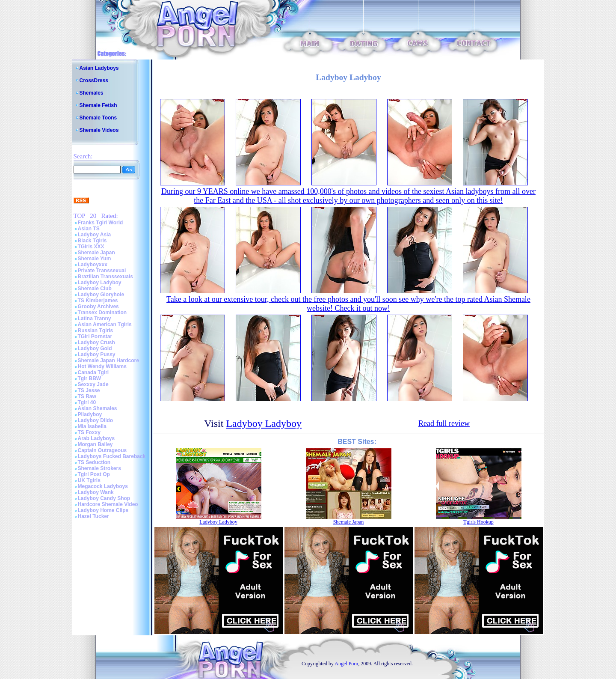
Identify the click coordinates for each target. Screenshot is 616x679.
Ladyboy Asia (95, 235)
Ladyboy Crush (96, 342)
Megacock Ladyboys (103, 486)
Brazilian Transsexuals (105, 277)
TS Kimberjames (98, 301)
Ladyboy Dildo (96, 420)
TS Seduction (94, 462)
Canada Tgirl (93, 372)
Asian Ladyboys (99, 68)
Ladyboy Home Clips (103, 510)
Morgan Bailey (95, 444)
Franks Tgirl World (101, 223)
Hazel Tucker (93, 516)
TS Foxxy (89, 432)
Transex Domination (102, 313)
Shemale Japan (96, 253)
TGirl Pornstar (95, 337)
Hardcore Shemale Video (108, 504)
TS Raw (87, 396)
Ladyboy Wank (96, 492)
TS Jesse (89, 390)
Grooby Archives (98, 307)
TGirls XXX (91, 247)
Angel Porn (346, 664)
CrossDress (94, 80)
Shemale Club (95, 289)
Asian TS (89, 229)
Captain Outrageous (102, 450)
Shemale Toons (98, 118)
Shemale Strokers (99, 468)
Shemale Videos (99, 130)
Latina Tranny (95, 319)
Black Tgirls (92, 241)
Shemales (92, 93)
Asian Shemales (98, 408)
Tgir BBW (90, 378)
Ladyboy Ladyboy (100, 283)
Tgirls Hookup (478, 522)
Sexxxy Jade (93, 384)
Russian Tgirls (96, 331)
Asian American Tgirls (105, 325)
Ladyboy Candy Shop (104, 498)
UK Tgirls (89, 480)
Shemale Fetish (98, 105)
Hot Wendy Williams (102, 366)
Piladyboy (90, 414)
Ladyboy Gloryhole (101, 295)
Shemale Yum (95, 259)
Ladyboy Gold (95, 348)
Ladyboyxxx (93, 265)
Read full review (444, 423)
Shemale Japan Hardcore (108, 360)
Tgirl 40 (87, 402)
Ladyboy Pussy (97, 354)
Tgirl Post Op (94, 474)
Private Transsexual (102, 271)
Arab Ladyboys (96, 438)
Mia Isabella (92, 426)
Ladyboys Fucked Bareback (112, 456)
